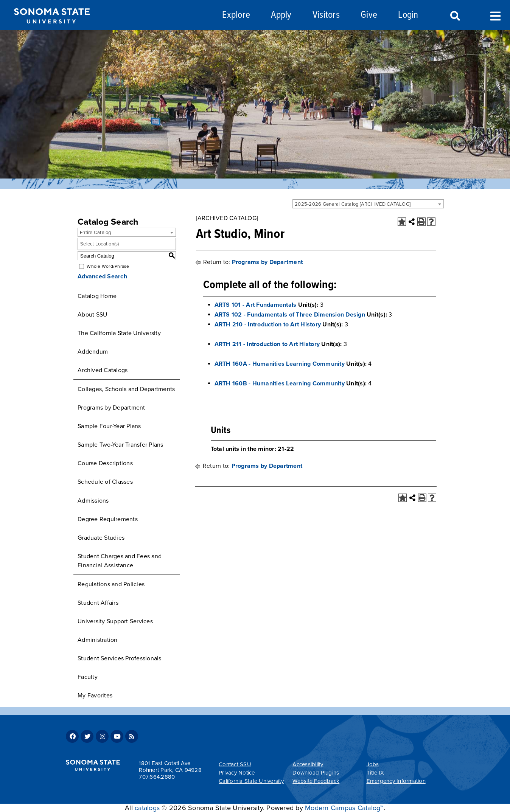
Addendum (93, 352)
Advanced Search (102, 276)
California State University (251, 781)
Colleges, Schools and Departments (126, 389)
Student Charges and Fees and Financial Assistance (120, 561)
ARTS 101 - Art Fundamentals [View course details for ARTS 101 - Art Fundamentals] (256, 305)
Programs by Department (111, 408)
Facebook (72, 736)
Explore (236, 15)
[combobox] (368, 204)
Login (408, 15)
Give (369, 15)
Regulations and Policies (111, 584)
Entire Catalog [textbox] (96, 233)
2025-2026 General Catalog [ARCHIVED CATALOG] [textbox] (353, 204)
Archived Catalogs (103, 370)
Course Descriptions (105, 463)
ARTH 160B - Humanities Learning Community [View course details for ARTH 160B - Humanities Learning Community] (280, 383)
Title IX (376, 773)
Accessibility (308, 764)
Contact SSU (235, 764)
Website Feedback (316, 781)
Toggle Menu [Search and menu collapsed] (495, 15)
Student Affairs (98, 603)
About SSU (92, 315)
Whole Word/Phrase (108, 266)
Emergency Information (396, 781)
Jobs (373, 764)
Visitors (326, 15)
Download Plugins (316, 773)
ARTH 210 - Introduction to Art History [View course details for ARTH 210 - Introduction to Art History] (268, 324)
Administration (98, 640)
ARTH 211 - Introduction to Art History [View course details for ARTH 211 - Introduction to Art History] (267, 344)
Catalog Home (97, 296)
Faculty (88, 677)
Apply (281, 15)
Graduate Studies (101, 538)
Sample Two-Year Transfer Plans (121, 445)
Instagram (102, 736)
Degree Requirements (108, 519)
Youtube (117, 736)
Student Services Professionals (120, 658)
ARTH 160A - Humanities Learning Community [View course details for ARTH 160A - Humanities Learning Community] (280, 364)
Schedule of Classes (105, 482)
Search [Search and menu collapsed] (454, 16)
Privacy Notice (237, 773)
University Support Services (115, 621)
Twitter (87, 736)
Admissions (93, 501)
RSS (132, 736)
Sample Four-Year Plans (109, 426)
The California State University (119, 333)
